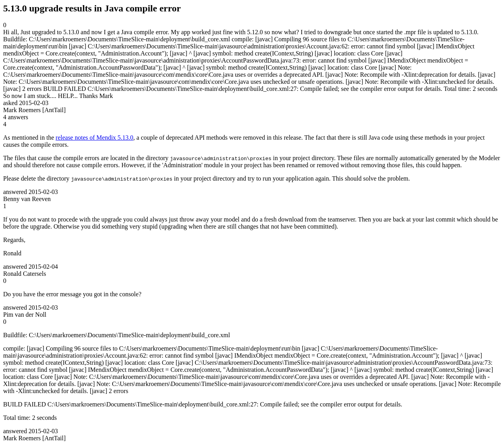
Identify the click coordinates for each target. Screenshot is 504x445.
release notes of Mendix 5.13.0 (94, 138)
